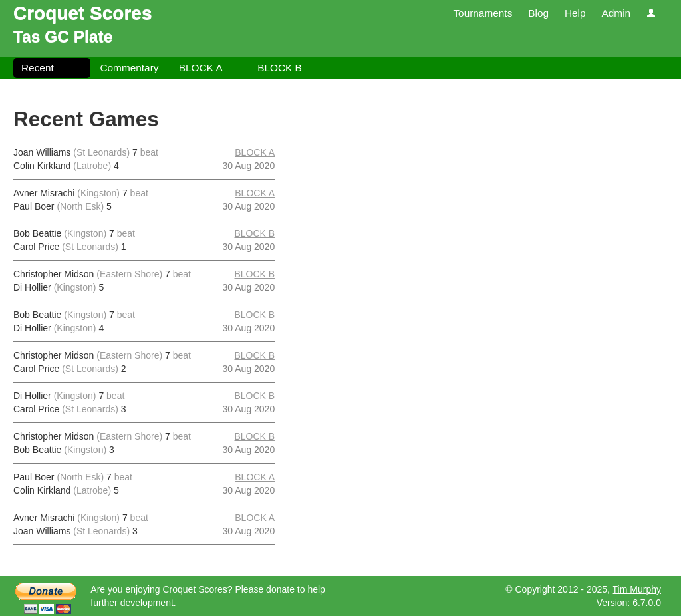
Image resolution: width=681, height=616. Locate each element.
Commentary (129, 68)
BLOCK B (280, 68)
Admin (616, 13)
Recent (38, 68)
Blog (538, 13)
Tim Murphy (637, 589)
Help (575, 13)
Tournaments (482, 13)
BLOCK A (201, 68)
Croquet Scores (83, 13)
